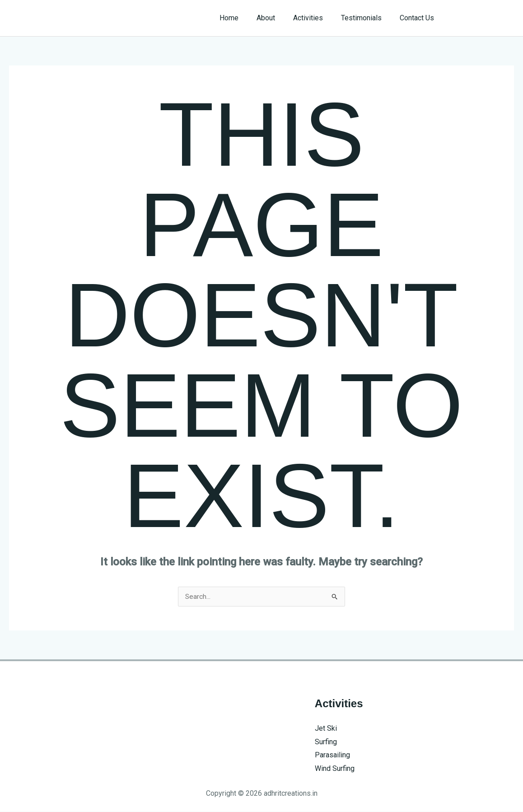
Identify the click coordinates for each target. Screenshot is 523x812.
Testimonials (367, 18)
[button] (483, 18)
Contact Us (419, 18)
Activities (317, 18)
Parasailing (332, 755)
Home (245, 18)
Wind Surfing (335, 769)
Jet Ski (326, 729)
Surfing (326, 742)
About (278, 18)
